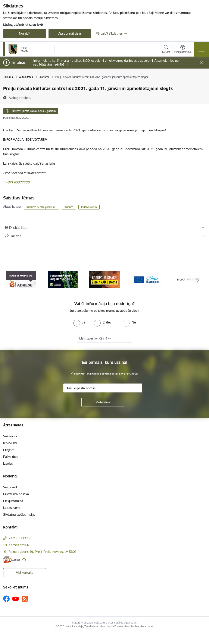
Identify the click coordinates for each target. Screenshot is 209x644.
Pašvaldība (11, 457)
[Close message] (202, 63)
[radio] (79, 322)
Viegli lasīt (10, 487)
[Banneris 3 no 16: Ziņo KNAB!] (104, 279)
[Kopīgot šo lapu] (104, 236)
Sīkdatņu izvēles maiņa (19, 514)
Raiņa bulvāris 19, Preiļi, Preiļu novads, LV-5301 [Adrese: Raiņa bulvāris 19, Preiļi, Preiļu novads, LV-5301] (43, 552)
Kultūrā (69, 207)
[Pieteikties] (103, 402)
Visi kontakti (25, 573)
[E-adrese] (12, 560)
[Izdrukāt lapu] (104, 228)
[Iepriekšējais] (10, 280)
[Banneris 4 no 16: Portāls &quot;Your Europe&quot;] (146, 279)
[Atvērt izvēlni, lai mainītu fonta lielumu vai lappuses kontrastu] (183, 50)
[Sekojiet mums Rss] (25, 599)
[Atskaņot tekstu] (20, 98)
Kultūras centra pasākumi (41, 207)
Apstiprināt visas (70, 33)
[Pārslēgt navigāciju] (202, 49)
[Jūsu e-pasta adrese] (103, 388)
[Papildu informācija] (24, 560)
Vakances (10, 436)
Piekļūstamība (13, 501)
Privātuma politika (16, 494)
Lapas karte (12, 508)
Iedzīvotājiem (89, 207)
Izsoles (8, 463)
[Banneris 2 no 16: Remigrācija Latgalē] (63, 279)
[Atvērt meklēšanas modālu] (166, 50)
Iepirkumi (10, 443)
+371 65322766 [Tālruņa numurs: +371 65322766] (20, 538)
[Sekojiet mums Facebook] (6, 599)
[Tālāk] (199, 280)
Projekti (9, 450)
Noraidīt (25, 33)
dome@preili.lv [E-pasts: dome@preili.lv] (19, 545)
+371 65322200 (18, 182)
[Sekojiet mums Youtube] (16, 599)
